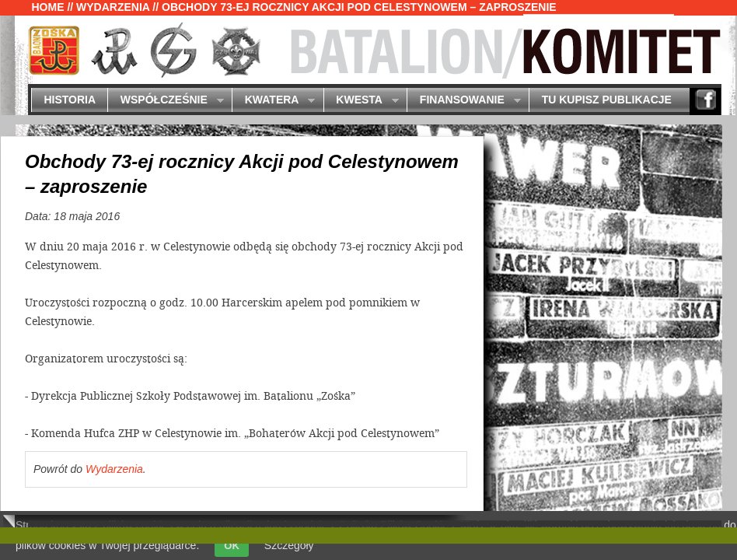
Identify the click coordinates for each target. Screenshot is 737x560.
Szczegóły (289, 545)
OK (232, 546)
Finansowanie (463, 101)
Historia (70, 100)
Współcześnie (165, 101)
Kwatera (273, 101)
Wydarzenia (113, 7)
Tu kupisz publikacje (607, 100)
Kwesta (361, 101)
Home (48, 7)
